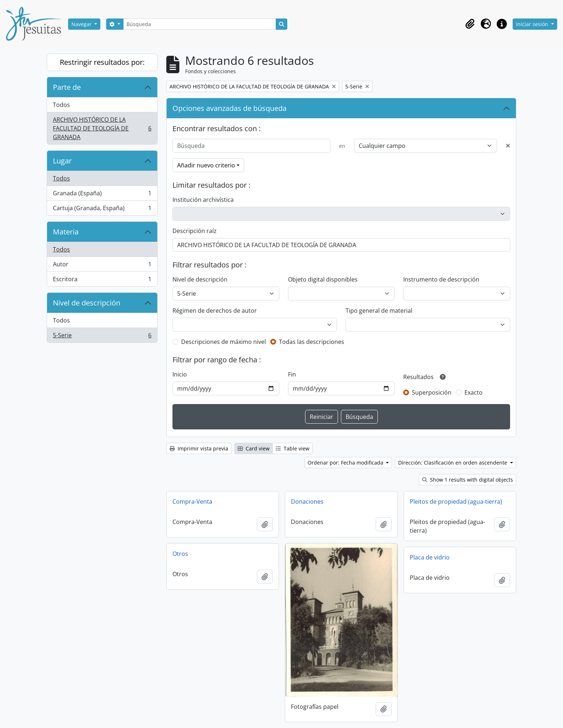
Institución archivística (203, 200)
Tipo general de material (379, 311)
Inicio (180, 374)
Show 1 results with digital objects (468, 480)
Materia (66, 232)
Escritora (102, 280)
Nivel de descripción (87, 303)
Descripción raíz (195, 231)
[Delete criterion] (508, 146)
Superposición (432, 392)
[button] (470, 24)
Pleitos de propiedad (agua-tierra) (456, 502)
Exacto (474, 392)
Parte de (67, 87)
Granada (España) (102, 195)
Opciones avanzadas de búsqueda (230, 108)
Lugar (62, 161)
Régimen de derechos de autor (215, 311)
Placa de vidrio (430, 557)
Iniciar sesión (533, 24)
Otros (180, 554)
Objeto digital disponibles (323, 279)
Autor (102, 266)
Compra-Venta (192, 502)
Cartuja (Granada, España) (102, 209)
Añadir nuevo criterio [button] (206, 165)
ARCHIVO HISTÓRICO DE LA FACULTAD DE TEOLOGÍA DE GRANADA (102, 128)
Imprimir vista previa (199, 448)
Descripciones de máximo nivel (224, 342)
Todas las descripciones (312, 342)
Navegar (82, 24)
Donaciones (307, 502)
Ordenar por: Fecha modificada (346, 463)
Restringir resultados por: (102, 62)
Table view (293, 448)
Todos (61, 105)
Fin (292, 374)
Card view (254, 448)
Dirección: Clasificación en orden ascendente (453, 463)
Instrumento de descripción (441, 279)
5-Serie (102, 337)
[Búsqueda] (200, 24)
